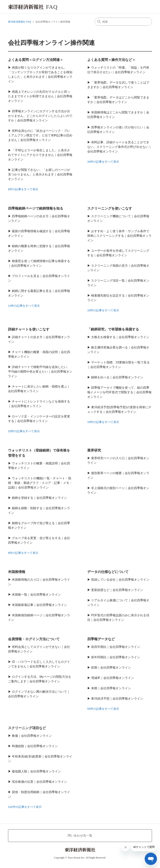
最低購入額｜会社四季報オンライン (36, 771)
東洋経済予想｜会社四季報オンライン (117, 699)
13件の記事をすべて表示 (24, 306)
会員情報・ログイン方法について (34, 639)
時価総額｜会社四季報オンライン (35, 746)
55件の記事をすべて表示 (103, 709)
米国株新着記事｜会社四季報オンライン (39, 605)
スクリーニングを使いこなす (110, 208)
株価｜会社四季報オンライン (32, 736)
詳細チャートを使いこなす (29, 329)
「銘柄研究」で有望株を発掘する (113, 329)
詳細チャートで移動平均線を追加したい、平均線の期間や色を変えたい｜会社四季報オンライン (40, 372)
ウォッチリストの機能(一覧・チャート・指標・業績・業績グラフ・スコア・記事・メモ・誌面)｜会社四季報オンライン (40, 483)
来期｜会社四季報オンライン (111, 688)
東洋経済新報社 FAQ (20, 22)
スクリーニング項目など (27, 728)
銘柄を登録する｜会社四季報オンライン (39, 498)
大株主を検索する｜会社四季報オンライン (120, 337)
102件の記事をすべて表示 (25, 807)
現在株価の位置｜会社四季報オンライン (39, 782)
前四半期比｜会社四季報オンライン (116, 647)
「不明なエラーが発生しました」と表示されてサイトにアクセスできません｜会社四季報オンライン (40, 155)
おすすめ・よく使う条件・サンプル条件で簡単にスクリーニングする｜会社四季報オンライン (119, 236)
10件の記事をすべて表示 (103, 310)
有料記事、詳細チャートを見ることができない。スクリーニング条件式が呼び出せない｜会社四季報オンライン (119, 147)
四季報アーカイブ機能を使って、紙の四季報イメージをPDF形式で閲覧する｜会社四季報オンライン (119, 392)
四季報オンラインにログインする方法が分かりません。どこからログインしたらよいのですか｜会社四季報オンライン (40, 116)
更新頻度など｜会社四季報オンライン (117, 590)
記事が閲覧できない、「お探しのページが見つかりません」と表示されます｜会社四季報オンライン (40, 174)
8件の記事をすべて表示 (23, 189)
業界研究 (94, 450)
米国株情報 (17, 572)
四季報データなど (101, 639)
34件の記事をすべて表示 (103, 162)
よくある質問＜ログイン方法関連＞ (36, 60)
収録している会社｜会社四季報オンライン (120, 580)
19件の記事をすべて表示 (103, 422)
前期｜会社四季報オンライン (111, 668)
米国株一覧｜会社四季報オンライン (36, 595)
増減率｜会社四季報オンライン (113, 678)
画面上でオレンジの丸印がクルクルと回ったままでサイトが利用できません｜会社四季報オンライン (40, 96)
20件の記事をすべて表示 (24, 431)
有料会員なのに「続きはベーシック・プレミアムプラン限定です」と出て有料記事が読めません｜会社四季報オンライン (40, 135)
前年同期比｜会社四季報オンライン (116, 657)
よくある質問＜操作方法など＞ (111, 60)
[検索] (123, 22)
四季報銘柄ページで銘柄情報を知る (36, 208)
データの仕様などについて (108, 572)
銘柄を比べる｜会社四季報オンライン (117, 377)
